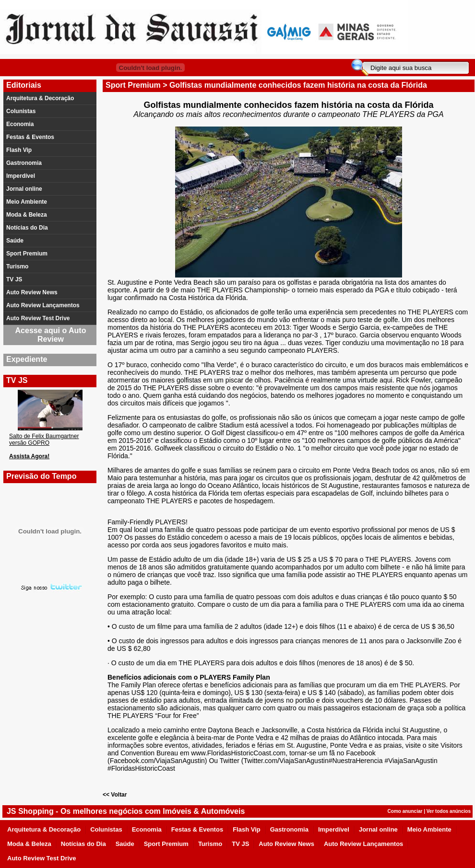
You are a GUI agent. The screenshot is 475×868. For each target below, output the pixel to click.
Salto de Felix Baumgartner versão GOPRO (44, 440)
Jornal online (24, 189)
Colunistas (21, 111)
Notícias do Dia (27, 228)
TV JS (14, 279)
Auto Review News (32, 292)
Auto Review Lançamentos (43, 305)
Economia (20, 124)
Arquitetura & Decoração (40, 98)
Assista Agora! (29, 456)
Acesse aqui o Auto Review (51, 335)
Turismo (17, 266)
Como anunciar (405, 811)
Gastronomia (24, 163)
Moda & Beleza (27, 215)
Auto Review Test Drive (38, 318)
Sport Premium (27, 254)
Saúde (15, 241)
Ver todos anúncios (449, 811)
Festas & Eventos (30, 137)
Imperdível (21, 176)
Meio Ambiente (27, 202)
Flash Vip (19, 150)
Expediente (27, 359)
